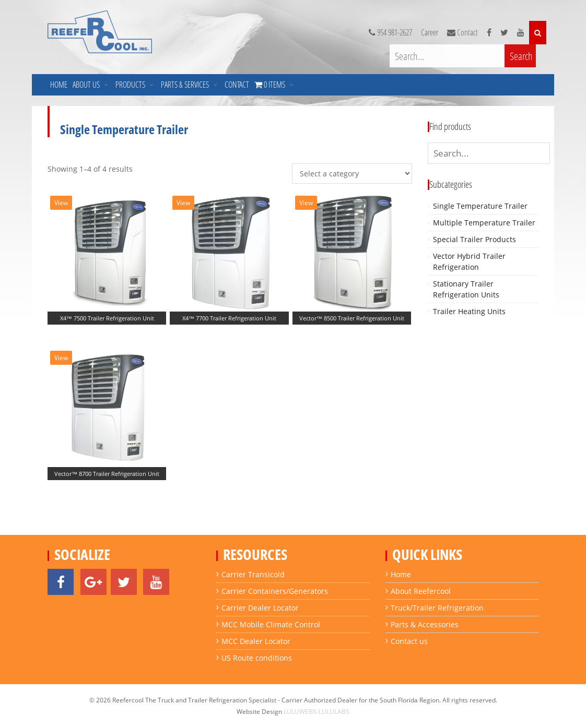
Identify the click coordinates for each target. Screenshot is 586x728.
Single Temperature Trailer (480, 206)
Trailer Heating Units (469, 311)
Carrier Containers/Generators (275, 591)
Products (130, 85)
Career (431, 33)
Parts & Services (185, 85)
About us (86, 85)
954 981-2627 (392, 33)
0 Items (510, 85)
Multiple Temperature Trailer (484, 223)
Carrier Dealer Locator (260, 608)
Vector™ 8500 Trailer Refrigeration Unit (352, 318)
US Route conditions (257, 658)
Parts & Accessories (425, 624)
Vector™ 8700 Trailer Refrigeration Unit (107, 474)
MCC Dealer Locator (256, 641)
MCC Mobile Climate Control (271, 624)
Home (59, 85)
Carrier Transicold (253, 574)
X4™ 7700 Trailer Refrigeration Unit (229, 318)
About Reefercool (421, 591)
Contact (237, 85)
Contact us (409, 641)
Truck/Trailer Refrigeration (437, 608)
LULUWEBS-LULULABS (317, 712)
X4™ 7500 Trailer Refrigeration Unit (107, 318)
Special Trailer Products (474, 239)
